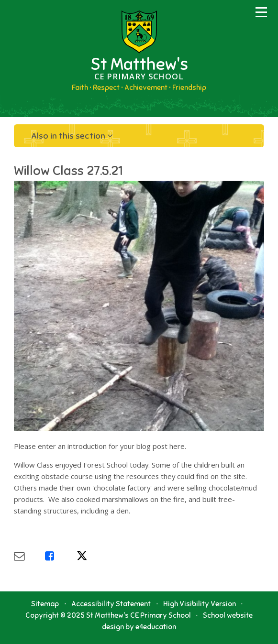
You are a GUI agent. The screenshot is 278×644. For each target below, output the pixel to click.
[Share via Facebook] (61, 556)
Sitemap (45, 604)
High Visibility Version (200, 604)
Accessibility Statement (111, 604)
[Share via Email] (29, 556)
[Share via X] (92, 556)
